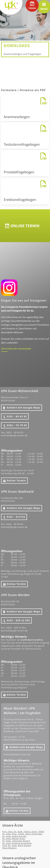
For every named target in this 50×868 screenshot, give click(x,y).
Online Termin (16, 480)
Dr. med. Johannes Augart (16, 841)
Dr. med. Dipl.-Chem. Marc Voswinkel (22, 834)
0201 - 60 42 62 (17, 416)
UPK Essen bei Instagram (16, 349)
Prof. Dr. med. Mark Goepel (17, 845)
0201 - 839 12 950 (18, 620)
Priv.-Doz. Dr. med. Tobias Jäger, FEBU (23, 831)
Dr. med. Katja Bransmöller (17, 843)
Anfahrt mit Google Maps (24, 408)
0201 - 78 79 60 (17, 425)
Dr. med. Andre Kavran (14, 836)
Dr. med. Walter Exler (14, 838)
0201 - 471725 (16, 517)
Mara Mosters (10, 848)
